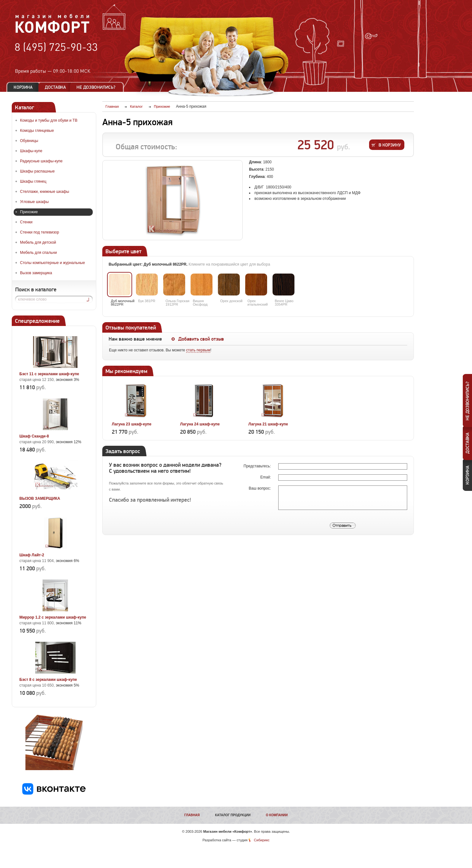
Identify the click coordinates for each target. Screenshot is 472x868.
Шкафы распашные (37, 171)
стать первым (198, 350)
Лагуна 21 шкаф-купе (268, 424)
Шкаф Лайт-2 (32, 555)
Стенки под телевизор (40, 232)
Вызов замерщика (36, 273)
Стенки (26, 222)
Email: (266, 477)
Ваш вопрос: (260, 488)
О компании (277, 815)
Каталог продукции (233, 815)
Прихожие (29, 212)
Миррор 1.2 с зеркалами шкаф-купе (53, 617)
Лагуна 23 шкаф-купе (132, 424)
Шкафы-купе (31, 151)
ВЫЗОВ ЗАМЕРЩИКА (40, 498)
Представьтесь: (258, 466)
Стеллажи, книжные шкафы (45, 192)
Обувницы (29, 141)
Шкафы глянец (33, 181)
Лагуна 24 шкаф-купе (200, 424)
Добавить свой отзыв (201, 339)
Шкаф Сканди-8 (34, 436)
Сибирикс (262, 840)
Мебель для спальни (38, 253)
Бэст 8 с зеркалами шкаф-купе (48, 680)
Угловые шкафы (34, 202)
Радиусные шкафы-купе (41, 161)
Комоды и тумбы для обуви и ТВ (49, 120)
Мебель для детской (38, 242)
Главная (192, 815)
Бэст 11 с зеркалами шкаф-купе (49, 374)
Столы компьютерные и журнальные (52, 263)
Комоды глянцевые (37, 131)
